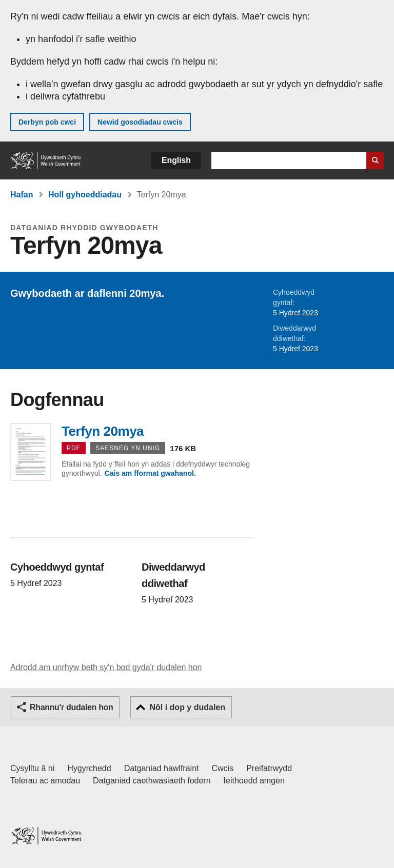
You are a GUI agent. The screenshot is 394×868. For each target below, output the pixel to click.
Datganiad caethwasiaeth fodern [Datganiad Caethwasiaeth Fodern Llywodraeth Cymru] (152, 781)
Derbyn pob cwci (47, 122)
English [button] (176, 160)
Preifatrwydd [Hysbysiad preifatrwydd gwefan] (269, 768)
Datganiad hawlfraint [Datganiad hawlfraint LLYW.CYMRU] (162, 768)
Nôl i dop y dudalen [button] (187, 707)
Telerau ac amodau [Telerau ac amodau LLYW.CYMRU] (45, 781)
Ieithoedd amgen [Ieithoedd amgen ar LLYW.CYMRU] (254, 781)
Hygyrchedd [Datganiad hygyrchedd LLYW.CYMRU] (89, 768)
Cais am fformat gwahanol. (150, 473)
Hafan (22, 195)
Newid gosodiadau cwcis (140, 122)
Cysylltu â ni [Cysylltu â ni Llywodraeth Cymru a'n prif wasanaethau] (32, 768)
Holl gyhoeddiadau (85, 195)
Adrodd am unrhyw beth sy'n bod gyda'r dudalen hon (106, 667)
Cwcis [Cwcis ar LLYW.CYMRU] (223, 768)
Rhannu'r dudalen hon (71, 707)
